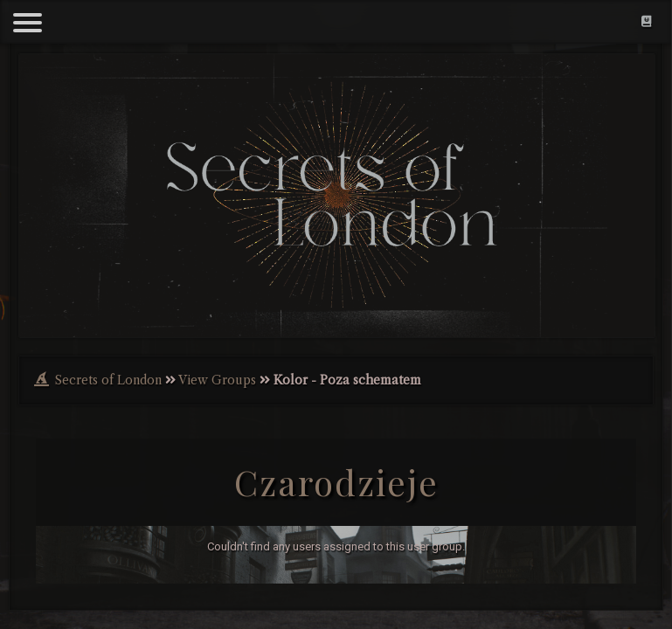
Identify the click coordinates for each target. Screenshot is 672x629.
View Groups (217, 380)
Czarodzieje (336, 482)
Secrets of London (108, 380)
